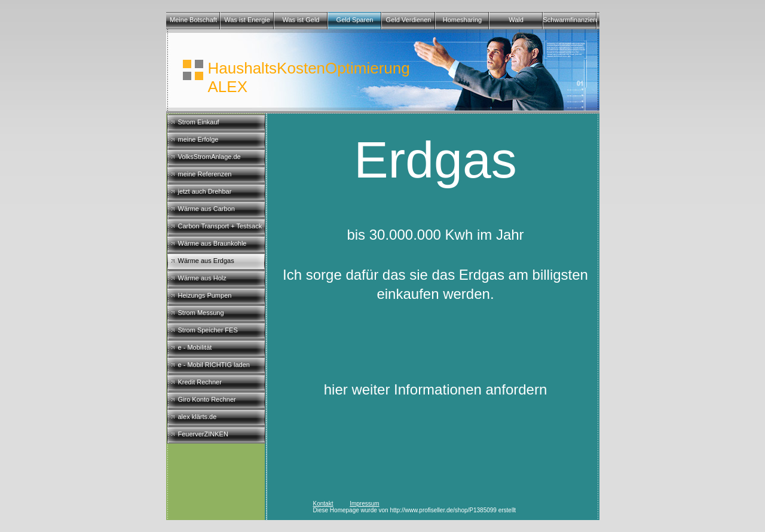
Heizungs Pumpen (205, 295)
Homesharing (462, 20)
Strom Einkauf (199, 122)
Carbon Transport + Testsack (220, 226)
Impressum (364, 504)
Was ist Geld (301, 20)
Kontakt (323, 504)
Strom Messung (201, 313)
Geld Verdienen (409, 20)
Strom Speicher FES (208, 330)
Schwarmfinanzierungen (570, 20)
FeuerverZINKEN (203, 434)
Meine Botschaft (193, 20)
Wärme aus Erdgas (206, 261)
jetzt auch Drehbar (205, 191)
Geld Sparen (355, 20)
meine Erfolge (198, 139)
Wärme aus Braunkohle (212, 243)
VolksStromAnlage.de (209, 157)
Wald (516, 20)
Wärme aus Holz (202, 278)
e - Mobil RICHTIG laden (214, 365)
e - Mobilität (195, 347)
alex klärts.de (198, 417)
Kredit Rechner (200, 382)
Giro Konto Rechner (207, 399)
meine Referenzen (205, 174)
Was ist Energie (247, 20)
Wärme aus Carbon (206, 209)
